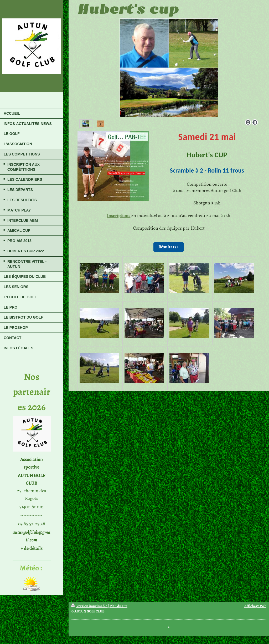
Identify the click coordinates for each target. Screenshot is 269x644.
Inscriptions (119, 215)
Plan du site (118, 606)
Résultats (167, 247)
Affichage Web (255, 606)
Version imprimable (89, 606)
